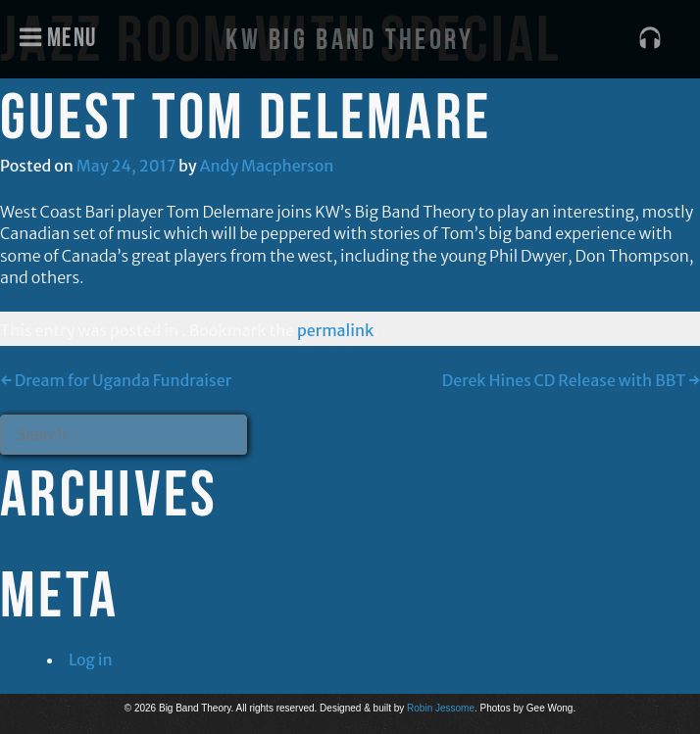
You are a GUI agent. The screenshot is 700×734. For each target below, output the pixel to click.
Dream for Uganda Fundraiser (116, 380)
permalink (335, 330)
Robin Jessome (441, 708)
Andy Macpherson (267, 166)
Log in (91, 660)
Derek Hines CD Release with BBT (571, 380)
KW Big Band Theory (350, 39)
